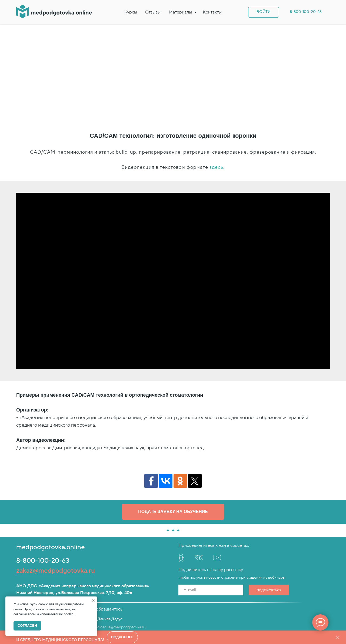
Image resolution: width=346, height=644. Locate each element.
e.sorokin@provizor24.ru (37, 579)
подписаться (269, 541)
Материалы (181, 12)
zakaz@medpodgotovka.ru (56, 522)
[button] (173, 463)
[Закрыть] (337, 637)
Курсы (131, 12)
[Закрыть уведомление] (93, 601)
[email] (211, 541)
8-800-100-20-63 (43, 512)
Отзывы (153, 12)
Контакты (212, 12)
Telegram (24, 585)
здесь (216, 119)
